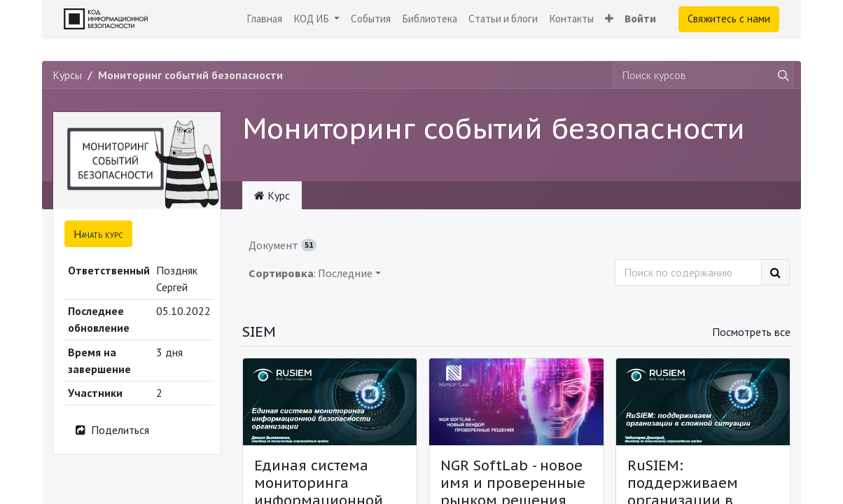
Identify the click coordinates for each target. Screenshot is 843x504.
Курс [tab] (272, 195)
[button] (609, 19)
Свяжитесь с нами (729, 19)
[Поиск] (775, 272)
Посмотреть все (751, 332)
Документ (283, 245)
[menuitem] (264, 19)
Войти (640, 19)
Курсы (67, 75)
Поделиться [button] (111, 430)
